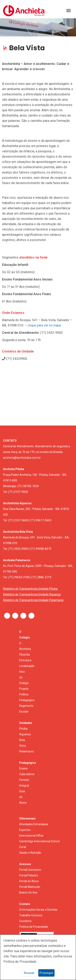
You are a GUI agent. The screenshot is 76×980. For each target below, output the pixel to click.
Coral (23, 847)
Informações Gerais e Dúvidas (38, 910)
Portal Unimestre (30, 870)
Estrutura (25, 660)
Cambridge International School (39, 841)
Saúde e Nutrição (30, 853)
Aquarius (25, 734)
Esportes (25, 830)
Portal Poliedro (29, 875)
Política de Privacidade (34, 927)
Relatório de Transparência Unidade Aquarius (32, 594)
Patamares (26, 751)
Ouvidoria (25, 921)
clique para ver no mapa (44, 325)
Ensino (24, 768)
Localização (27, 666)
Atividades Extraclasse (34, 824)
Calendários (27, 774)
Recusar (29, 973)
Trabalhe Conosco (31, 915)
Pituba (23, 729)
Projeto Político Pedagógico (27, 694)
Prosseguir (46, 973)
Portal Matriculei (30, 887)
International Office (31, 836)
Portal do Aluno (29, 881)
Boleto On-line (28, 893)
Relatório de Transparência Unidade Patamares (33, 600)
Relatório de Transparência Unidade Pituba (30, 589)
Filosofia (25, 655)
